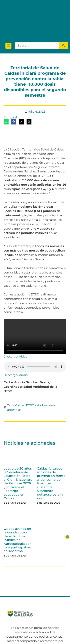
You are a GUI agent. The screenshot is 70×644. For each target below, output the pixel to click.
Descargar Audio (16, 345)
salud (39, 376)
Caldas (20, 376)
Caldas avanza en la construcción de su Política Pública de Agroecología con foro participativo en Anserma (18, 510)
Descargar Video (16, 327)
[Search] (63, 16)
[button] (8, 16)
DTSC (30, 376)
